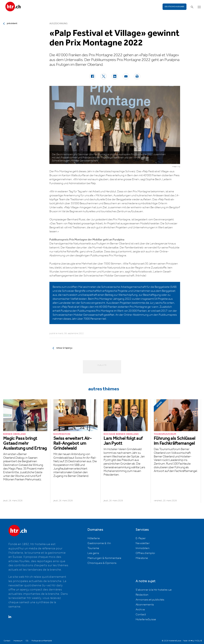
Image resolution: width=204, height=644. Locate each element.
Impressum (18, 641)
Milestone (142, 558)
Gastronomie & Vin (99, 543)
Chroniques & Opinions (102, 563)
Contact (141, 615)
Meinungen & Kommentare (104, 558)
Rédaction (142, 595)
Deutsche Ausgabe (175, 7)
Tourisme (93, 548)
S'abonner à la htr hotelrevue (154, 590)
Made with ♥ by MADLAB (192, 641)
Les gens (93, 553)
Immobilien (143, 548)
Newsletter (143, 543)
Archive (140, 610)
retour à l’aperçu (64, 348)
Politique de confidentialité (42, 641)
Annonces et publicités (150, 600)
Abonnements (145, 605)
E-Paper (141, 538)
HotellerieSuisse (146, 619)
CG (27, 641)
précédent (12, 23)
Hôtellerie (94, 538)
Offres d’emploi (145, 553)
